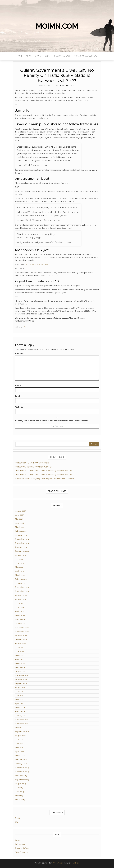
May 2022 (19, 655)
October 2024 (21, 547)
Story (38, 56)
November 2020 (22, 724)
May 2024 (19, 567)
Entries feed (20, 844)
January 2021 (21, 716)
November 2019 (22, 772)
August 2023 (21, 599)
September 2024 (22, 551)
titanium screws (62, 56)
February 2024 (21, 579)
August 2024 (21, 555)
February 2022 (21, 667)
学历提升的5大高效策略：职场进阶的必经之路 (34, 467)
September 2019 (22, 780)
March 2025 (20, 527)
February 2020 (21, 760)
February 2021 (21, 712)
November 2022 (22, 631)
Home (20, 56)
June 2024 (20, 563)
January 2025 (21, 535)
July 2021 (19, 692)
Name (18, 385)
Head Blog (75, 863)
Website (19, 407)
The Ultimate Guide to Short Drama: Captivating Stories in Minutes (43, 471)
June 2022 (20, 651)
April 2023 (19, 611)
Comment (20, 353)
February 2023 (21, 619)
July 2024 (19, 559)
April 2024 (19, 571)
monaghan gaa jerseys (85, 56)
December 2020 (22, 720)
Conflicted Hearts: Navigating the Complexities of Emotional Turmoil (45, 479)
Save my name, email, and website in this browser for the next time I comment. (52, 421)
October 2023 (21, 595)
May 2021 (19, 700)
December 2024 (22, 539)
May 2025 (19, 519)
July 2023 (19, 603)
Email (18, 396)
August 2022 (21, 643)
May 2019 (19, 796)
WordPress (57, 863)
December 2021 (22, 675)
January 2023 (21, 623)
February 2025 (21, 531)
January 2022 (21, 671)
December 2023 (22, 587)
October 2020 (21, 728)
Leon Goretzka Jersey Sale (36, 264)
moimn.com (57, 26)
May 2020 (19, 748)
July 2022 (19, 647)
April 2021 (19, 704)
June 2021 (19, 696)
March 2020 (20, 756)
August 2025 (21, 511)
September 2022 (22, 639)
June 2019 (20, 792)
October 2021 (21, 679)
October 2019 (21, 776)
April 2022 (19, 659)
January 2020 (21, 764)
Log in (18, 840)
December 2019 (22, 768)
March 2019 (20, 800)
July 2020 (19, 740)
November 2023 (22, 591)
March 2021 (20, 708)
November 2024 (22, 543)
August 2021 (20, 687)
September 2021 (22, 683)
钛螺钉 (48, 56)
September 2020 (22, 732)
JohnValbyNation (66, 86)
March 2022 (20, 663)
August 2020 (21, 736)
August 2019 (21, 784)
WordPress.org (22, 852)
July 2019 (19, 788)
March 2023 (20, 615)
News (29, 56)
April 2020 (19, 752)
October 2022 (21, 635)
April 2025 (19, 523)
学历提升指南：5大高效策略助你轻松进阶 (32, 463)
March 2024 (20, 575)
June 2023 (20, 607)
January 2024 (21, 583)
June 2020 (20, 744)
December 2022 (22, 627)
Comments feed (22, 848)
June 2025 (20, 515)
